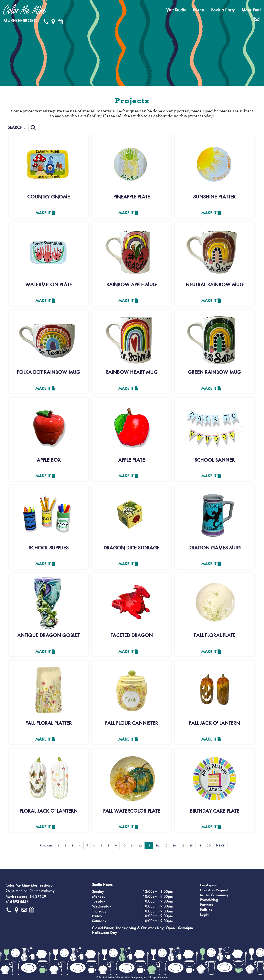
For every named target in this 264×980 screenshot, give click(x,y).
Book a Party (223, 10)
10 (124, 845)
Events (199, 10)
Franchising (209, 900)
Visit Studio (176, 10)
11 (132, 845)
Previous (46, 845)
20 (209, 845)
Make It (45, 213)
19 (200, 845)
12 (140, 845)
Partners (206, 905)
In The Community (214, 895)
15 (166, 845)
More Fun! (251, 10)
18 (191, 845)
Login (204, 915)
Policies (206, 910)
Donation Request (214, 890)
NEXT (220, 845)
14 (157, 845)
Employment (210, 885)
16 (174, 845)
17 (183, 845)
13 (149, 845)
